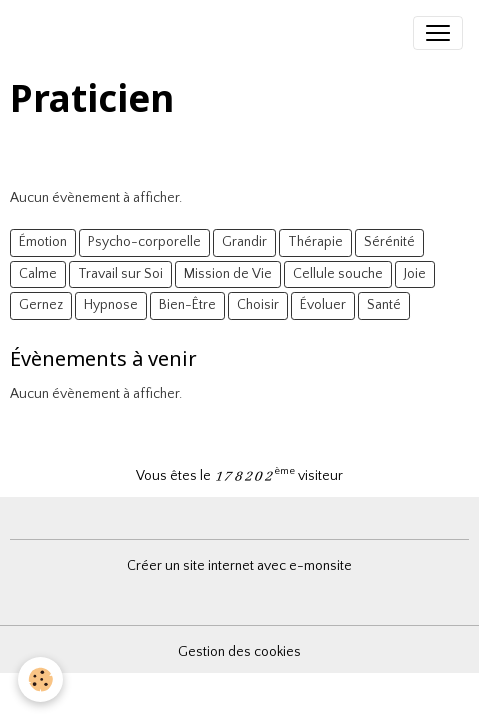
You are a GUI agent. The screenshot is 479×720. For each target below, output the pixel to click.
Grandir (244, 242)
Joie (415, 274)
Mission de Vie (228, 274)
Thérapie (315, 242)
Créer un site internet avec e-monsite (239, 566)
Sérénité (389, 242)
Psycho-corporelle (144, 242)
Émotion (43, 242)
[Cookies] (40, 679)
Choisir (258, 305)
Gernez (41, 305)
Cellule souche (338, 274)
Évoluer (323, 305)
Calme (38, 274)
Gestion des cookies (239, 652)
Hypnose (111, 305)
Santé (384, 305)
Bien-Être (187, 305)
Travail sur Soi (120, 274)
